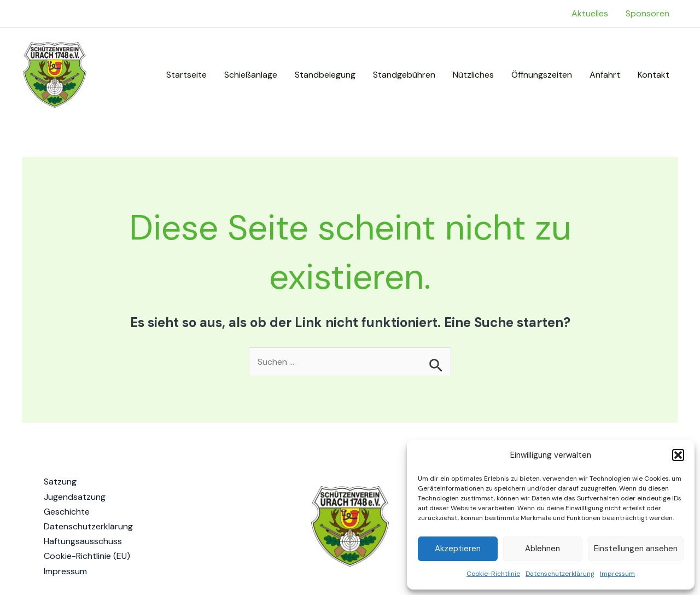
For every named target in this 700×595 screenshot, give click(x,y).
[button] (678, 455)
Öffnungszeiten (542, 75)
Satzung (60, 482)
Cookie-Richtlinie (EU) (87, 556)
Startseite (186, 75)
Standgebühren (404, 75)
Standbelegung (325, 75)
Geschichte (67, 512)
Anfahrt (605, 75)
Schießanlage (251, 75)
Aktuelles (590, 13)
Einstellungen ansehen (636, 549)
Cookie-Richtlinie (493, 574)
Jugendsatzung (75, 497)
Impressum (617, 574)
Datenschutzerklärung (560, 574)
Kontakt (654, 75)
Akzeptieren (458, 549)
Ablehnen (542, 549)
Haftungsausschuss (83, 541)
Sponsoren (647, 13)
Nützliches (473, 75)
